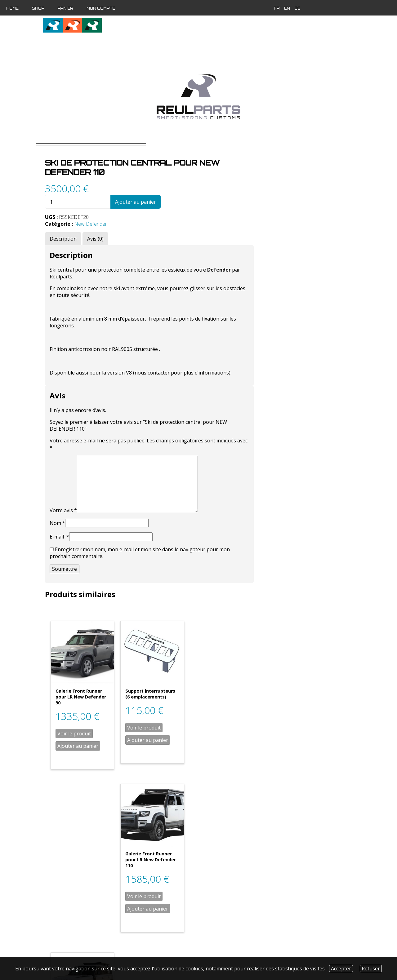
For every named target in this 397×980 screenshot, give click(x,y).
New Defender (199, 214)
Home (12, 8)
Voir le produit (183, 722)
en (283, 8)
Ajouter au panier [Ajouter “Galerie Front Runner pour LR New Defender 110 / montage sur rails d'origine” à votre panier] (186, 907)
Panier (65, 8)
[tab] (172, 228)
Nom (166, 513)
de (293, 8)
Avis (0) (204, 228)
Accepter (341, 969)
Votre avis (172, 500)
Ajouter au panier (244, 192)
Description (172, 228)
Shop (38, 8)
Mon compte (101, 8)
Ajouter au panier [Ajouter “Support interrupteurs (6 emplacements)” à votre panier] (255, 728)
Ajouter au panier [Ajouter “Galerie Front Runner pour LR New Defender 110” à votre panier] (323, 734)
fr (273, 8)
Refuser (371, 969)
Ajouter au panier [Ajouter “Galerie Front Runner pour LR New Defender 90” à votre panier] (186, 734)
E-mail (168, 526)
